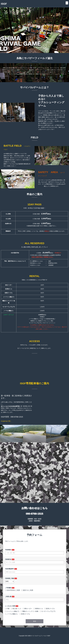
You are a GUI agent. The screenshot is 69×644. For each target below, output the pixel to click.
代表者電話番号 (9, 560)
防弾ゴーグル (50, 600)
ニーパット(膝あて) (12, 602)
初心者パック (16, 600)
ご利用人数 (8, 588)
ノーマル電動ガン (12, 605)
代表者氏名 (8, 551)
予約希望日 (8, 541)
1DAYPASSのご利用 (12, 582)
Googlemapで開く (6, 412)
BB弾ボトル (38, 600)
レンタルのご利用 (10, 597)
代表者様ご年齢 (9, 570)
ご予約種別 (8, 579)
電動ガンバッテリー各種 (29, 602)
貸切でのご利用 (27, 582)
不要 (7, 600)
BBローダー (27, 600)
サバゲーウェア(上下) (48, 602)
